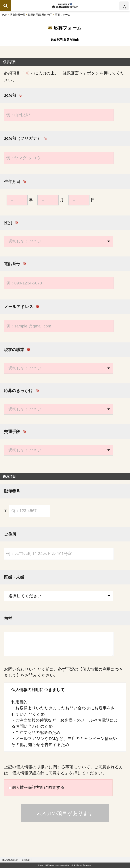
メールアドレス (19, 307)
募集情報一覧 (18, 15)
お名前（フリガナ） (23, 139)
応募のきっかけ (19, 391)
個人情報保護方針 (10, 860)
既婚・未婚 (14, 577)
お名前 (10, 96)
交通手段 (12, 432)
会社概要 (26, 860)
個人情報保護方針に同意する (37, 787)
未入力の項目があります (65, 813)
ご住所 (10, 534)
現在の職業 (14, 350)
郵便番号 (12, 491)
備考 (8, 618)
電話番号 (12, 264)
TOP (4, 15)
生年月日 (12, 182)
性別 (8, 223)
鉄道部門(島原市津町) (40, 15)
